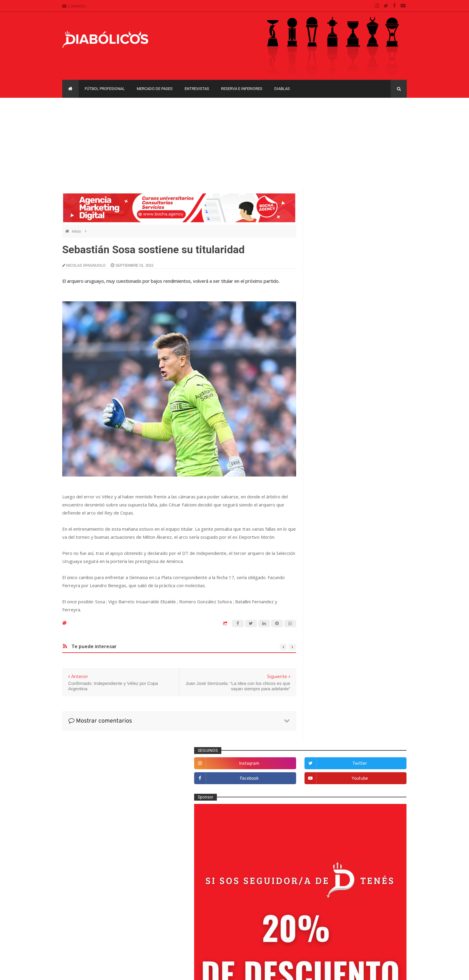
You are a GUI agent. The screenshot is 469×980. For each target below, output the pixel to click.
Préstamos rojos (331, 729)
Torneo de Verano (376, 828)
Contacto (74, 6)
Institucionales (329, 690)
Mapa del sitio (198, 918)
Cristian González (102, 971)
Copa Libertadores (364, 797)
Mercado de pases (155, 89)
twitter (387, 214)
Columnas (325, 592)
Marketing (325, 700)
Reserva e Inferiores (242, 89)
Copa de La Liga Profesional (338, 818)
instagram (338, 214)
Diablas (282, 89)
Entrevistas (197, 89)
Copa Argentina (327, 797)
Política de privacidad (205, 930)
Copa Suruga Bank (373, 807)
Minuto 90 (325, 719)
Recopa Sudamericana (333, 828)
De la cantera (328, 602)
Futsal (321, 660)
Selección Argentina (334, 768)
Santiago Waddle (139, 971)
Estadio (323, 651)
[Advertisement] (234, 143)
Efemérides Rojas (332, 631)
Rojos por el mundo (334, 758)
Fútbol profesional (105, 89)
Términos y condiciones (207, 941)
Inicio (77, 231)
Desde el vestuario (333, 611)
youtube (387, 229)
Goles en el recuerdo (335, 680)
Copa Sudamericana (331, 807)
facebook (338, 229)
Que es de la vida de (335, 739)
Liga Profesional (385, 818)
